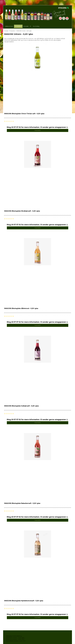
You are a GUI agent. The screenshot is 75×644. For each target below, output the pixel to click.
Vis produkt (37, 130)
